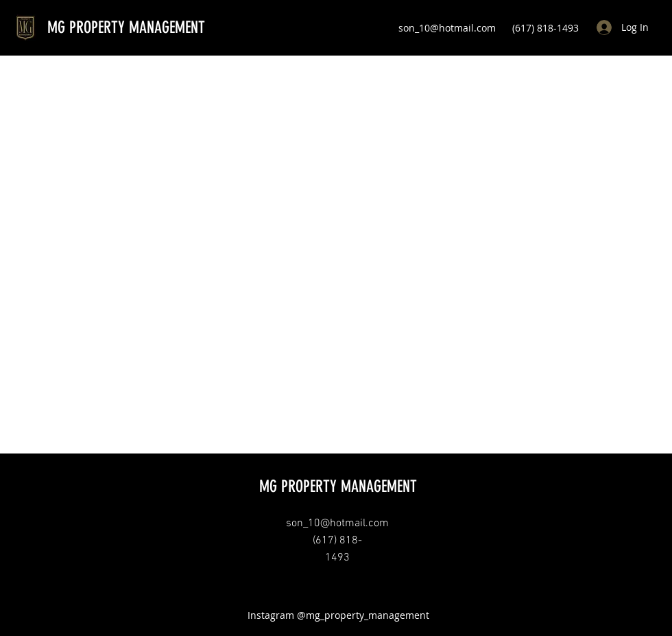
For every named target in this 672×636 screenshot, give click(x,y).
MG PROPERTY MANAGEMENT (126, 27)
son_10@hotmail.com (447, 28)
